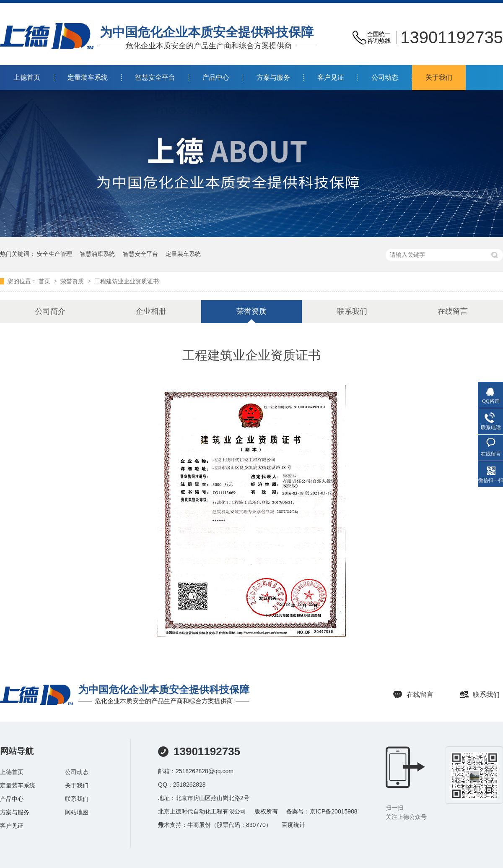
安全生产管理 (54, 254)
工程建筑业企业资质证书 (127, 281)
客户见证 (331, 77)
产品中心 (216, 77)
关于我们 (439, 77)
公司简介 (50, 311)
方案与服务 (273, 77)
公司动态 (385, 77)
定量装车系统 (88, 77)
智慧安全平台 (155, 77)
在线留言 (453, 311)
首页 (45, 281)
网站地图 (77, 812)
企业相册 (151, 311)
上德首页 (27, 77)
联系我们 (352, 311)
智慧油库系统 (97, 254)
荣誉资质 (73, 281)
